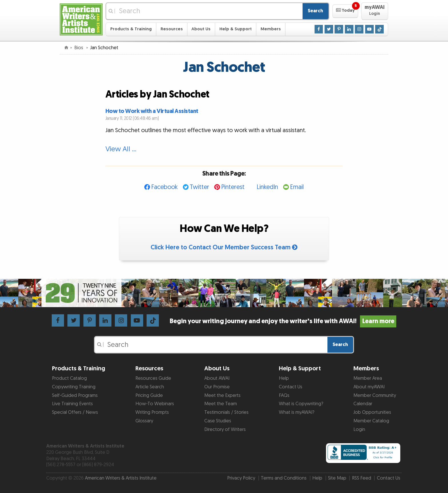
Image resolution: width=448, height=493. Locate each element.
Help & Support (236, 29)
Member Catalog (371, 421)
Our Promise (217, 387)
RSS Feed (362, 478)
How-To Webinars (155, 404)
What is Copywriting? (301, 404)
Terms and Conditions (284, 478)
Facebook (164, 187)
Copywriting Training (74, 387)
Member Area (368, 378)
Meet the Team (221, 404)
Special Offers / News (75, 412)
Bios (79, 48)
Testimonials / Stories (226, 412)
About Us (201, 29)
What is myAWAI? (297, 412)
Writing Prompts (152, 412)
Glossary (144, 421)
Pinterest (233, 187)
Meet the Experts (222, 395)
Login (359, 430)
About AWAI (217, 378)
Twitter (199, 187)
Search (315, 11)
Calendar (363, 404)
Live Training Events (72, 404)
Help (284, 378)
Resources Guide (153, 378)
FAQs (284, 395)
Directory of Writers (225, 430)
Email (297, 187)
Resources (172, 29)
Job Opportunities (372, 412)
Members (271, 29)
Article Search (150, 387)
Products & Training (131, 29)
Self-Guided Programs (75, 395)
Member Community (375, 395)
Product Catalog (69, 378)
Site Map (337, 478)
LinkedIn (267, 187)
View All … (121, 149)
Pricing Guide (149, 395)
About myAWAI (369, 387)
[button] (345, 11)
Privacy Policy (241, 478)
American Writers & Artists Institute (121, 478)
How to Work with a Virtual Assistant (152, 111)
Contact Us (291, 387)
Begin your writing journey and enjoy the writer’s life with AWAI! (283, 321)
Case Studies (218, 421)
